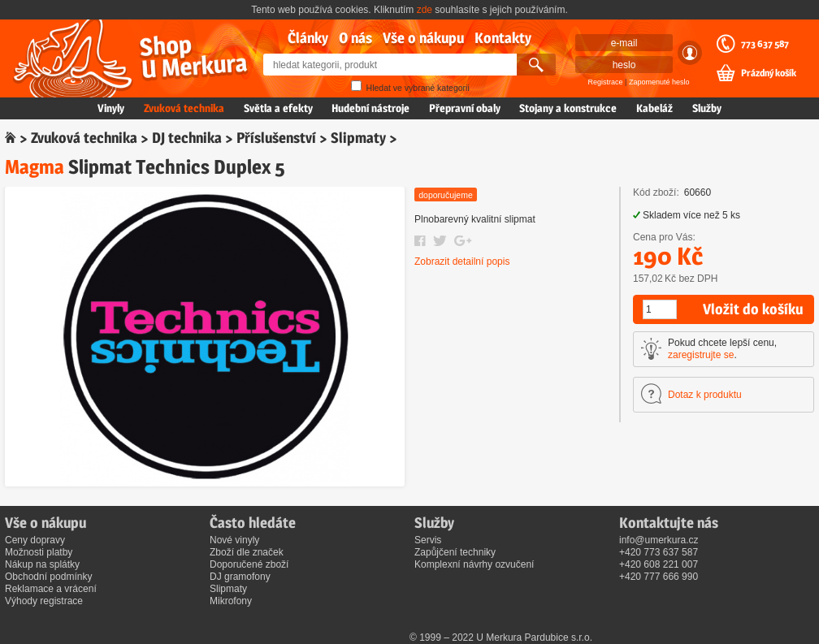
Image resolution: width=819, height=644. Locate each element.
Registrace (606, 82)
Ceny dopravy (35, 540)
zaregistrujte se (701, 355)
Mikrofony (231, 601)
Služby (707, 108)
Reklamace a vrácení (51, 589)
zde (425, 10)
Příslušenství (276, 138)
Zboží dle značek (247, 552)
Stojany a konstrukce (568, 108)
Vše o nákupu (423, 38)
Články (308, 38)
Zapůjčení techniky (455, 552)
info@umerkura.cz (659, 540)
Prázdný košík (769, 73)
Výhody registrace (44, 601)
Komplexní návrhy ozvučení (474, 564)
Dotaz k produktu (705, 395)
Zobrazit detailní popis (462, 261)
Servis (428, 540)
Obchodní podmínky (48, 577)
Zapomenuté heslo (659, 82)
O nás (355, 38)
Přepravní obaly (465, 108)
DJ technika (187, 138)
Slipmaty (358, 138)
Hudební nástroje (370, 108)
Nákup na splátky (42, 564)
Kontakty (503, 38)
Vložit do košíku (753, 309)
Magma (35, 167)
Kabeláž (654, 108)
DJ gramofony (240, 577)
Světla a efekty (278, 108)
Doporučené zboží (249, 564)
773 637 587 (765, 44)
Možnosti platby (39, 552)
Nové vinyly (234, 540)
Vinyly (111, 108)
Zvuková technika (184, 108)
